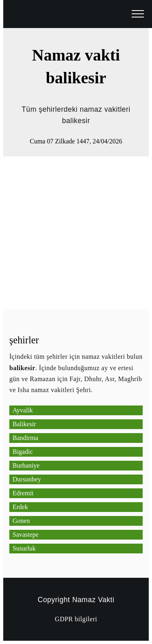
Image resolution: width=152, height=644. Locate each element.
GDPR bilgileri (76, 619)
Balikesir (24, 424)
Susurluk (24, 548)
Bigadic (23, 452)
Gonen (21, 521)
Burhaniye (26, 465)
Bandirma (25, 438)
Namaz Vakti (93, 600)
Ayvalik (23, 410)
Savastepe (26, 534)
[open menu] (138, 14)
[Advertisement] (76, 233)
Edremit (23, 493)
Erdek (20, 507)
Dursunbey (27, 479)
